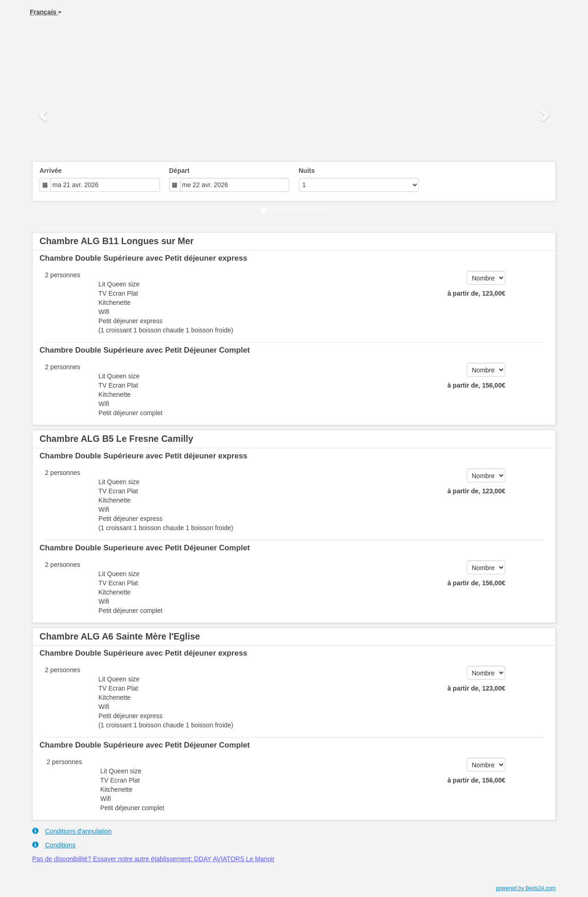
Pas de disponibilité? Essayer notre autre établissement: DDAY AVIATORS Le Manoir (153, 859)
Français (46, 12)
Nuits (307, 171)
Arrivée (51, 171)
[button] (44, 115)
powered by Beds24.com (526, 888)
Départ (179, 171)
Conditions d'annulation (72, 831)
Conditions (54, 845)
